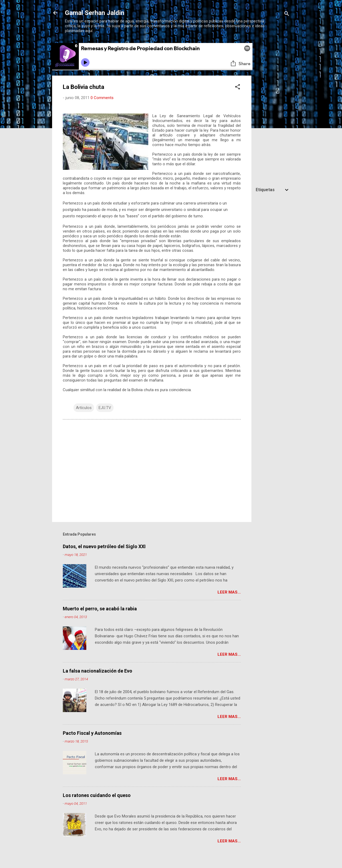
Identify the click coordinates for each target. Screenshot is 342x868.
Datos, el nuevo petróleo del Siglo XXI (104, 546)
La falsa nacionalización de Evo (98, 671)
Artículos (84, 408)
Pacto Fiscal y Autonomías (92, 733)
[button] (238, 88)
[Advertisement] (273, 282)
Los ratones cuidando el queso (97, 795)
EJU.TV (105, 408)
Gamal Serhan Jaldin (95, 13)
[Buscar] (287, 15)
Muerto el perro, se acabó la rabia (100, 609)
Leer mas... (229, 592)
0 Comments (102, 98)
